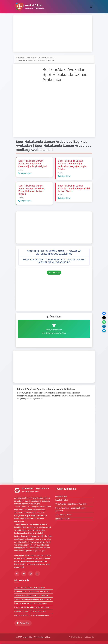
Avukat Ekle (23, 623)
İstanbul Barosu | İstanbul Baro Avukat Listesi (33, 592)
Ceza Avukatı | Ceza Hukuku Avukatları (71, 504)
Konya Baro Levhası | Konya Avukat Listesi (32, 608)
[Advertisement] (53, 34)
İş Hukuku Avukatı (63, 519)
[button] (54, 253)
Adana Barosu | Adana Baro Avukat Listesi (31, 596)
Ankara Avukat (61, 496)
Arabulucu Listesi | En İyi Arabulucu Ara (30, 612)
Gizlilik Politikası (75, 637)
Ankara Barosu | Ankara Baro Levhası (30, 588)
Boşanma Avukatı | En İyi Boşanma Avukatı (32, 616)
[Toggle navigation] (91, 7)
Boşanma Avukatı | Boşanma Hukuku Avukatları (70, 510)
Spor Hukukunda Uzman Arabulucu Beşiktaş (36, 60)
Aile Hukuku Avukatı (63, 515)
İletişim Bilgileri (25, 173)
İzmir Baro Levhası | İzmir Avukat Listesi (30, 604)
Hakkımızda (89, 637)
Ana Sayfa (20, 58)
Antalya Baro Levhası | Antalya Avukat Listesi (33, 600)
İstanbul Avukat (62, 500)
